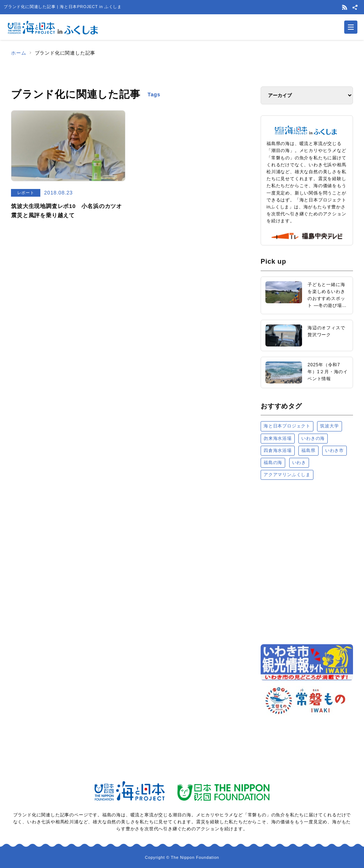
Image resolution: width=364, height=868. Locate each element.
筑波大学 (329, 426)
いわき (299, 463)
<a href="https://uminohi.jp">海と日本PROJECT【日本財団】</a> (307, 561)
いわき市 (334, 450)
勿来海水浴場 (278, 438)
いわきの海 (313, 438)
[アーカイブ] (307, 95)
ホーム (19, 53)
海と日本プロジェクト (287, 426)
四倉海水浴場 (278, 450)
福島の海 (273, 463)
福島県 (308, 450)
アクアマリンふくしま (287, 475)
